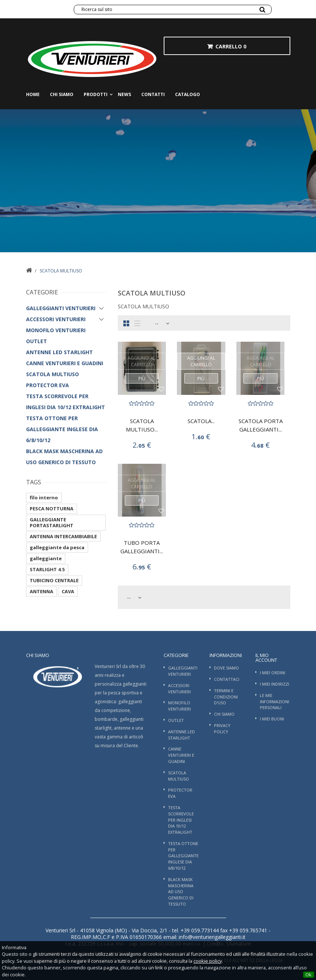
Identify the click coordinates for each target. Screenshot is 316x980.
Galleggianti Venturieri (61, 308)
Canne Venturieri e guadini (65, 363)
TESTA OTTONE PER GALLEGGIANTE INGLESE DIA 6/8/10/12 (62, 429)
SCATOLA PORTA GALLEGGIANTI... (261, 425)
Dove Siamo (226, 668)
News (124, 94)
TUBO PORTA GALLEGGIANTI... (142, 547)
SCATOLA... (201, 421)
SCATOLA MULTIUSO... (142, 425)
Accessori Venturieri (56, 319)
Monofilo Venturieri (56, 330)
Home (33, 94)
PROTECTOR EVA (48, 385)
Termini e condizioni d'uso (226, 697)
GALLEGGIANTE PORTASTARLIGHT (52, 522)
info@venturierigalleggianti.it (211, 937)
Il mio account (266, 658)
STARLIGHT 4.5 (47, 569)
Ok (308, 975)
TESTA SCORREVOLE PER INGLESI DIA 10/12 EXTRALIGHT (66, 402)
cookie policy (208, 961)
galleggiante (46, 558)
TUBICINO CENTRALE (54, 580)
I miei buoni (272, 719)
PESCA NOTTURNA (52, 509)
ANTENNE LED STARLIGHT (59, 352)
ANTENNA (41, 591)
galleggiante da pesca (57, 547)
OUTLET (37, 341)
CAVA (68, 591)
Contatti (153, 94)
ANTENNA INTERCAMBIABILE (63, 536)
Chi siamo (62, 94)
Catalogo (188, 94)
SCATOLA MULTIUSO (52, 374)
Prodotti (96, 94)
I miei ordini (273, 673)
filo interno (44, 498)
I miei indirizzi (275, 684)
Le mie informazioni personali (275, 702)
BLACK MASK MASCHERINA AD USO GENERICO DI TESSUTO (64, 457)
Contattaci (227, 679)
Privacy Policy (222, 728)
